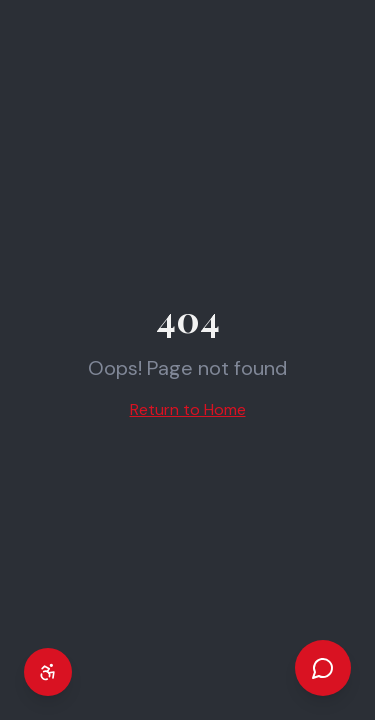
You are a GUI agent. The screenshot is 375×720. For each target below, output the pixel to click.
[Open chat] (323, 668)
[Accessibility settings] (48, 672)
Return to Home (188, 409)
